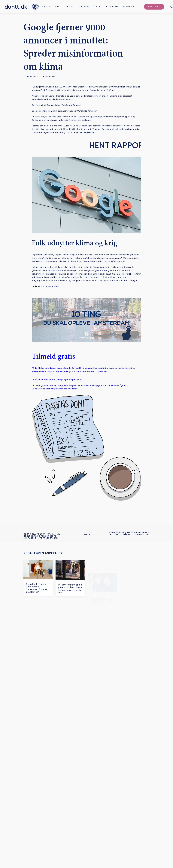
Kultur (97, 7)
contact (45, 7)
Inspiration (112, 7)
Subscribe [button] (87, 798)
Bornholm (128, 7)
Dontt (87, 535)
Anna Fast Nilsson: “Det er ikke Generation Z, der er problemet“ (37, 599)
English (70, 7)
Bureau (114, 852)
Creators (84, 7)
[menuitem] (45, 7)
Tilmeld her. (101, 371)
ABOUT (58, 7)
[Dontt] (22, 7)
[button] (172, 7)
